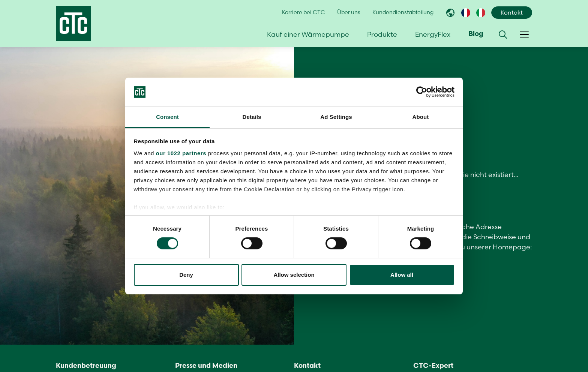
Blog (476, 34)
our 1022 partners (181, 153)
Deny (186, 275)
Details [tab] (252, 117)
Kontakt (512, 13)
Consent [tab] (167, 117)
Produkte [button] (382, 34)
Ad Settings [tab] (336, 117)
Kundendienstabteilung (403, 12)
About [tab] (421, 117)
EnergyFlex (433, 34)
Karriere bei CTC (304, 12)
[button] (503, 34)
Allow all (402, 275)
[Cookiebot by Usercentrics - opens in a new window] (422, 92)
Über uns (349, 12)
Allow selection (294, 275)
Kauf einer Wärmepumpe (308, 34)
